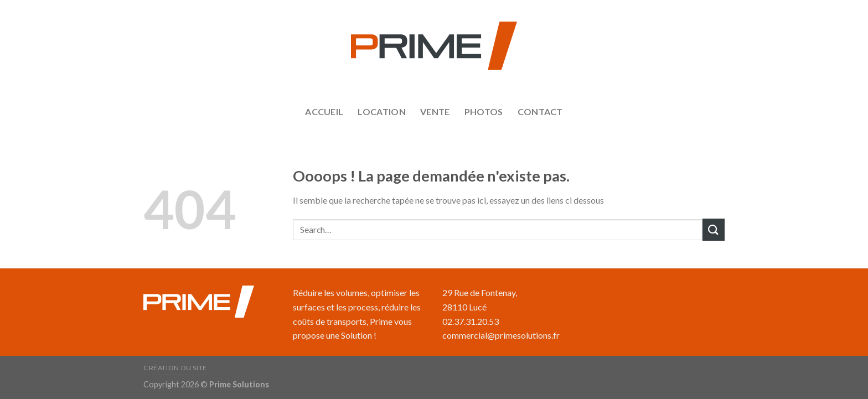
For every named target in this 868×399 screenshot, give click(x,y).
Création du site (175, 368)
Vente (435, 112)
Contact (540, 112)
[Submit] (714, 229)
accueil (324, 112)
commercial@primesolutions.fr (501, 335)
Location (382, 112)
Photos (484, 112)
